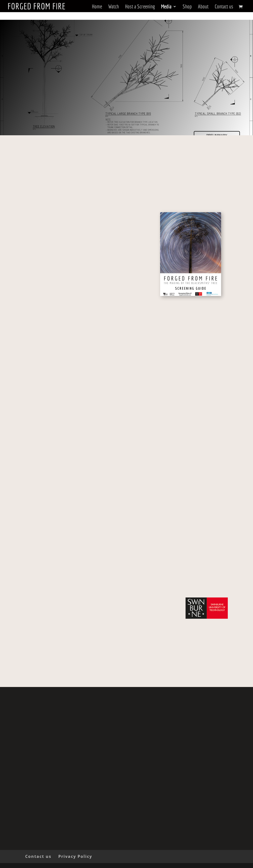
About (203, 6)
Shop (187, 6)
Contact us (224, 6)
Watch (114, 6)
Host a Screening (140, 6)
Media (166, 6)
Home (97, 6)
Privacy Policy (75, 856)
